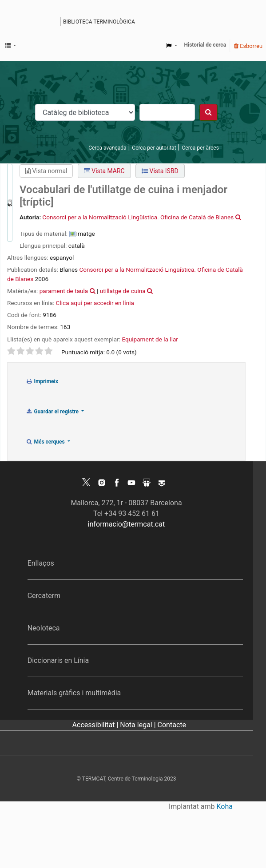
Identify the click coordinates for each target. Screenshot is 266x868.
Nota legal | (139, 725)
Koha (225, 807)
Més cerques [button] (46, 442)
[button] (11, 46)
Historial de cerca (205, 45)
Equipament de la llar (150, 339)
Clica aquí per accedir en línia (95, 303)
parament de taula (64, 291)
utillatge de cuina (123, 291)
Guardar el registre (53, 412)
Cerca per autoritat (154, 148)
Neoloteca (44, 628)
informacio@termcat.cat (126, 524)
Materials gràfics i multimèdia (74, 693)
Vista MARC (104, 171)
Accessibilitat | (96, 725)
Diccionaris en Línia (58, 660)
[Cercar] (208, 112)
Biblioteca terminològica (99, 22)
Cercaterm (44, 596)
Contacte (172, 725)
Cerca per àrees (200, 148)
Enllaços (41, 563)
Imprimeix (42, 381)
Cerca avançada (107, 148)
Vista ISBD (160, 171)
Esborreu (248, 46)
